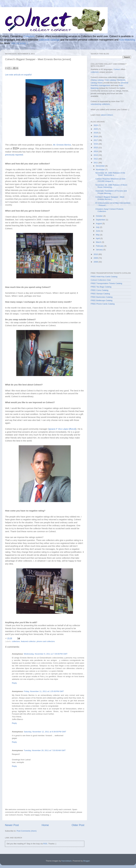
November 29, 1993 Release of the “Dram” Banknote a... (110, 174)
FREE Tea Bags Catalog (101, 287)
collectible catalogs (49, 40)
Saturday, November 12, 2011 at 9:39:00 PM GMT (45, 732)
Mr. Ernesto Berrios (62, 145)
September (101, 220)
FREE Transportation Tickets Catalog (106, 283)
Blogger (87, 861)
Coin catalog (110, 80)
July (98, 227)
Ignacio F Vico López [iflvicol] (62, 429)
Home (45, 825)
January (100, 250)
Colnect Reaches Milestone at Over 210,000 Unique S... (110, 180)
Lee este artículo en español (18, 75)
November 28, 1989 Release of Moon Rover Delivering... (111, 186)
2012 (96, 159)
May (98, 235)
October (100, 216)
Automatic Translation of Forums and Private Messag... (111, 192)
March (99, 242)
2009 (96, 258)
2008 (96, 262)
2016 (96, 144)
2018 (96, 136)
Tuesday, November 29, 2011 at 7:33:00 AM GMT (45, 750)
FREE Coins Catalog (100, 290)
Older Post (78, 825)
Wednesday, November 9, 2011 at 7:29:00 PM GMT (46, 654)
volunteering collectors (100, 104)
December (101, 166)
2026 (96, 125)
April (98, 238)
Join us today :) (20, 43)
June (98, 231)
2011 (96, 163)
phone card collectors (46, 641)
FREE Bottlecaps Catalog (102, 300)
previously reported (14, 155)
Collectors (29, 36)
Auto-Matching (127, 40)
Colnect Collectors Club (101, 280)
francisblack (67, 861)
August (99, 223)
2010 (96, 254)
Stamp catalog (97, 80)
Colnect (117, 69)
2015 (96, 148)
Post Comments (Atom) (27, 831)
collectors (16, 641)
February (100, 246)
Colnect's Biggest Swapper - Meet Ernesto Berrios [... (110, 198)
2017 (96, 140)
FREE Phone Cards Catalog (103, 304)
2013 (96, 155)
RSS (45, 844)
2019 (96, 133)
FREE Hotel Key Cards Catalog (104, 277)
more (100, 83)
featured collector (28, 641)
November (101, 170)
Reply (14, 683)
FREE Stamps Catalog (100, 294)
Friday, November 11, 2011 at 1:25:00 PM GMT (44, 691)
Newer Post (12, 825)
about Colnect (107, 115)
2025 (96, 129)
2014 (96, 151)
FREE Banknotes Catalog (102, 297)
